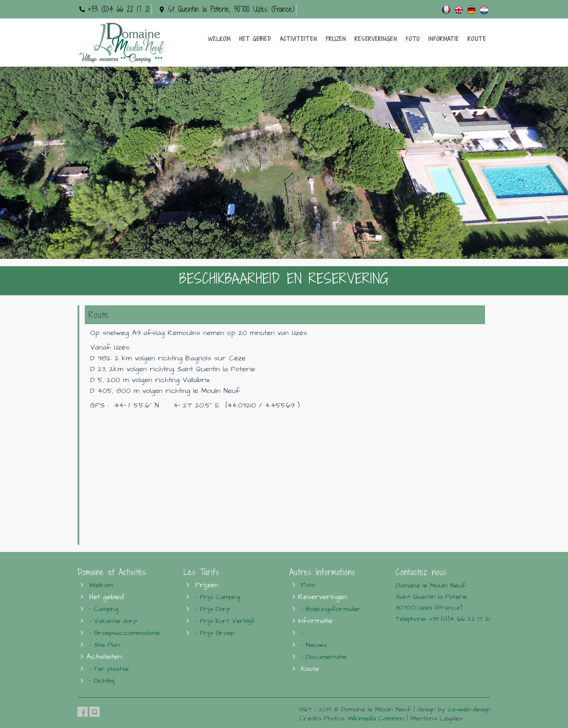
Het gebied (255, 39)
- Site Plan (105, 645)
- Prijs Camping (218, 597)
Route (477, 39)
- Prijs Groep (215, 633)
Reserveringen (376, 39)
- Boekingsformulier (331, 609)
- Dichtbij (102, 681)
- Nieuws (314, 645)
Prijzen (336, 39)
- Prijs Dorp (213, 609)
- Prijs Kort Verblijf (225, 621)
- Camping (104, 609)
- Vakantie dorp (113, 621)
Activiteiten (298, 39)
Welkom (219, 39)
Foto (413, 39)
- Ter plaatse (109, 669)
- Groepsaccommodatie (124, 633)
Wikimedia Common (376, 718)
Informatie (444, 39)
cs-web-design (469, 709)
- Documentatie (324, 657)
